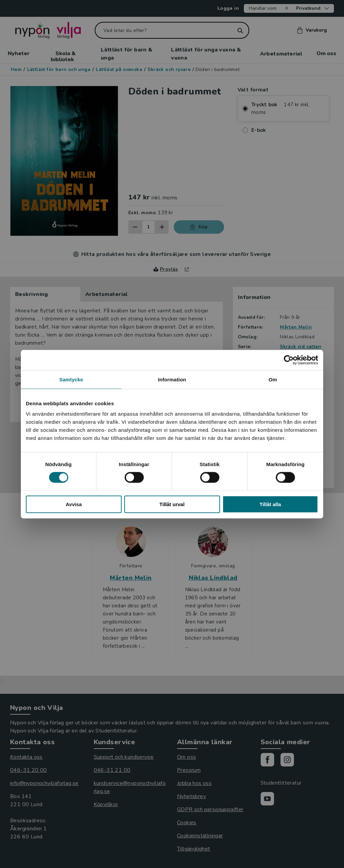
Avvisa (74, 504)
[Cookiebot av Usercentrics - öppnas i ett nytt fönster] (289, 360)
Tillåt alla (270, 504)
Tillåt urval (172, 504)
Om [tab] (273, 379)
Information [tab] (172, 379)
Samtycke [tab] (71, 379)
